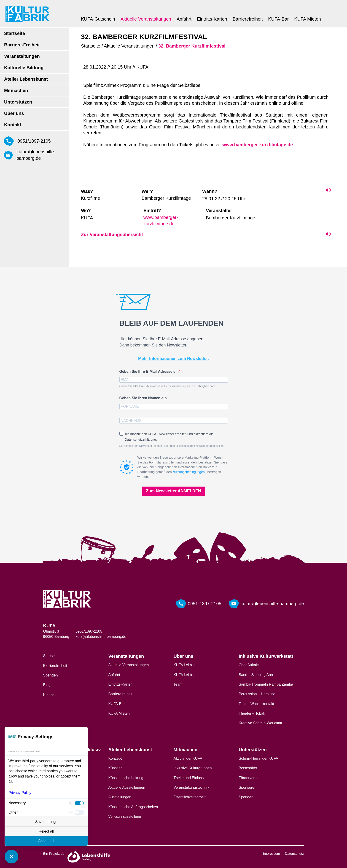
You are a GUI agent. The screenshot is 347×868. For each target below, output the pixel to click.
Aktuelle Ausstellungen (127, 787)
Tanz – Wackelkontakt (257, 704)
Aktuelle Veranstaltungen (146, 19)
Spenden (51, 675)
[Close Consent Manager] (11, 857)
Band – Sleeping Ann (256, 675)
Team (178, 684)
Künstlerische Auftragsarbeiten (133, 807)
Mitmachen (16, 91)
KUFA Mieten (308, 19)
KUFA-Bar (278, 19)
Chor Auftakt (249, 665)
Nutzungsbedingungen (189, 472)
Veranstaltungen (22, 56)
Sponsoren (248, 787)
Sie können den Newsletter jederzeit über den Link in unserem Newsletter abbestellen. (172, 446)
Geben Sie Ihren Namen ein (143, 398)
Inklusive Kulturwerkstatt (266, 656)
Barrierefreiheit (248, 19)
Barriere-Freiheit (22, 45)
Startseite (15, 33)
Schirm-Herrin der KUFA (258, 758)
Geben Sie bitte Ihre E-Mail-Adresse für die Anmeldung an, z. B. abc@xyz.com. (168, 386)
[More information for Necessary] (71, 803)
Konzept (115, 758)
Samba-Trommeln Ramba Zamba (266, 684)
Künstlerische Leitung (126, 778)
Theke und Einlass (189, 778)
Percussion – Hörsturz (257, 694)
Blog (47, 685)
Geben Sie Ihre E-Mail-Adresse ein (149, 371)
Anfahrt (184, 19)
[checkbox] (79, 803)
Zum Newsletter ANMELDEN (173, 491)
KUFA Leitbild (185, 665)
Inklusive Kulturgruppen (193, 768)
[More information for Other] (71, 812)
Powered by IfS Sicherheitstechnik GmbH (24, 751)
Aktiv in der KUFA (188, 758)
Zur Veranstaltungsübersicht (112, 234)
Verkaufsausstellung (125, 816)
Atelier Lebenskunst (26, 79)
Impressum (272, 853)
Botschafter (248, 768)
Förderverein (249, 778)
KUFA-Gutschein (98, 19)
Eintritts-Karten (212, 19)
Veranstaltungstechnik (192, 787)
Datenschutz (294, 853)
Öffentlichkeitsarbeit (190, 797)
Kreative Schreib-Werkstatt (261, 723)
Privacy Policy (20, 793)
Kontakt (13, 125)
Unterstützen (18, 102)
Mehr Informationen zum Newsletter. (173, 359)
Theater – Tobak (252, 713)
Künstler (115, 768)
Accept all (46, 841)
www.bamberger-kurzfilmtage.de (257, 145)
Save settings (46, 822)
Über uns (14, 113)
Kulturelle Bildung (24, 68)
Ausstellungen (120, 797)
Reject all (46, 831)
